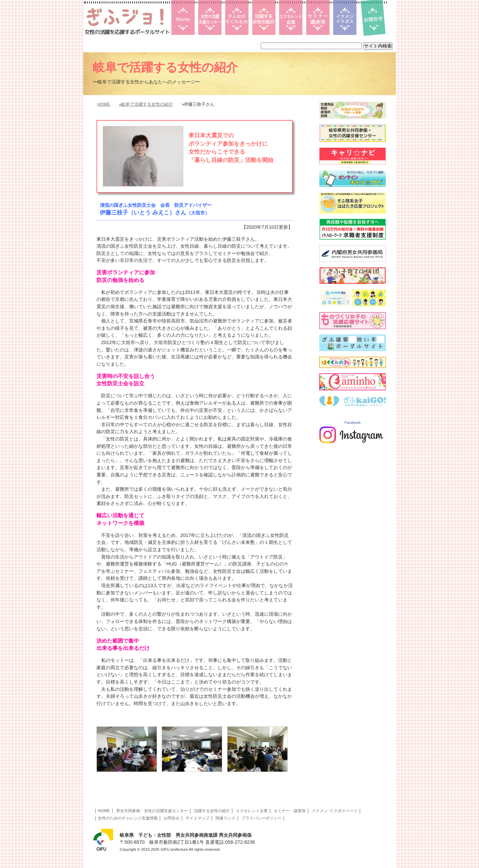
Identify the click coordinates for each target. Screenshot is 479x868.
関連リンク (226, 818)
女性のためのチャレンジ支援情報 (128, 818)
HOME (104, 104)
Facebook (353, 423)
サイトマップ (198, 818)
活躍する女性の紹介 (212, 811)
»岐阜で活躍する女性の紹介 (146, 104)
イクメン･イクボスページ (335, 811)
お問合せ (172, 818)
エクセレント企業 (252, 811)
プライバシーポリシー (261, 818)
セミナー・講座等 (290, 811)
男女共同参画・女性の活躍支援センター (152, 811)
